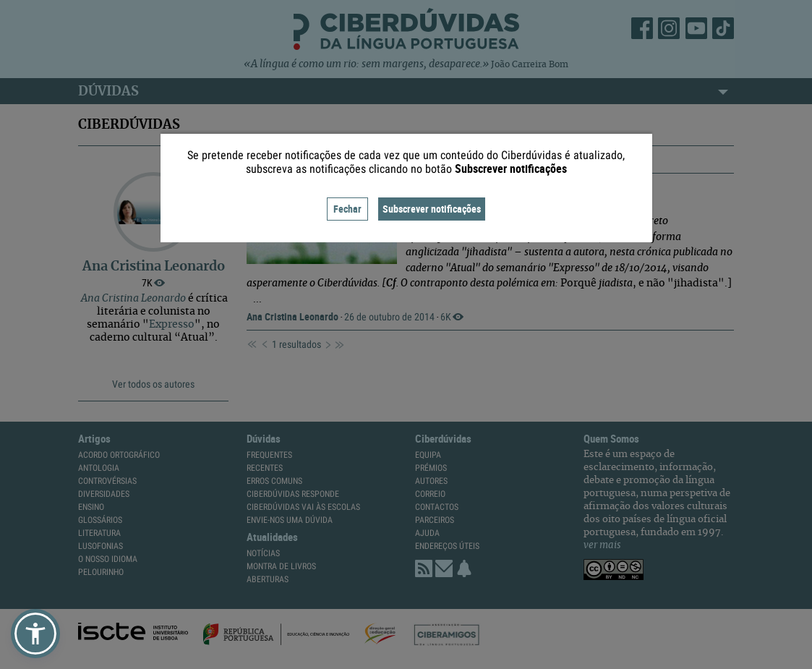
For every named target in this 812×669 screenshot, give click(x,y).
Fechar (347, 209)
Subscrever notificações (432, 209)
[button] (35, 634)
